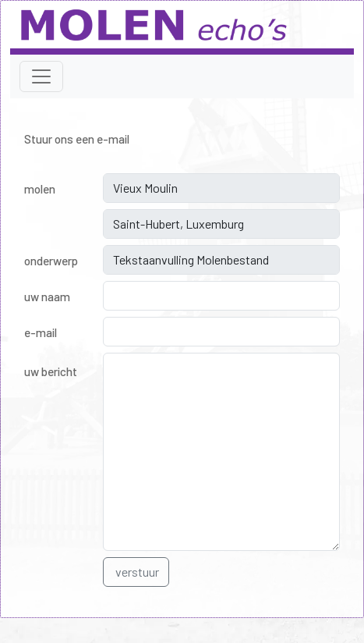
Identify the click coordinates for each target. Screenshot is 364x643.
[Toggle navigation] (41, 76)
